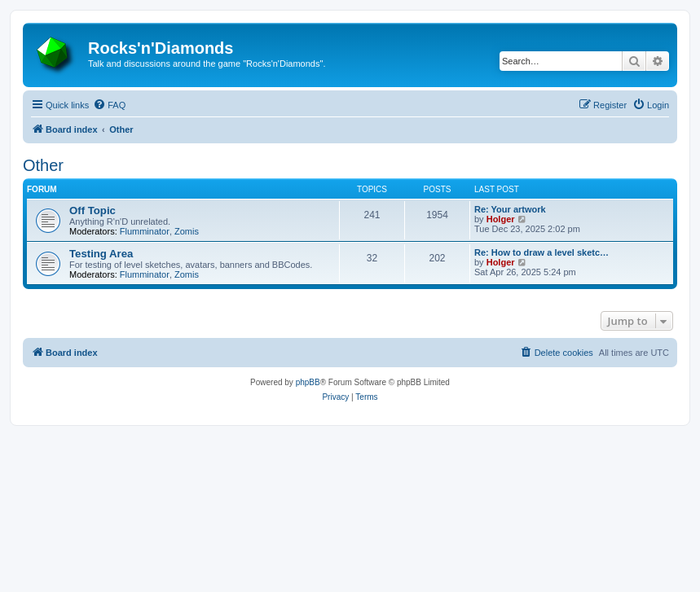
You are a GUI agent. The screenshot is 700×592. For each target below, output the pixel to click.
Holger (501, 219)
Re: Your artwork (510, 209)
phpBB (308, 382)
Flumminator (145, 231)
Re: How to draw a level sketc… (542, 252)
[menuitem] (109, 105)
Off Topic (92, 210)
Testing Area (101, 254)
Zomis (187, 231)
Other (43, 165)
